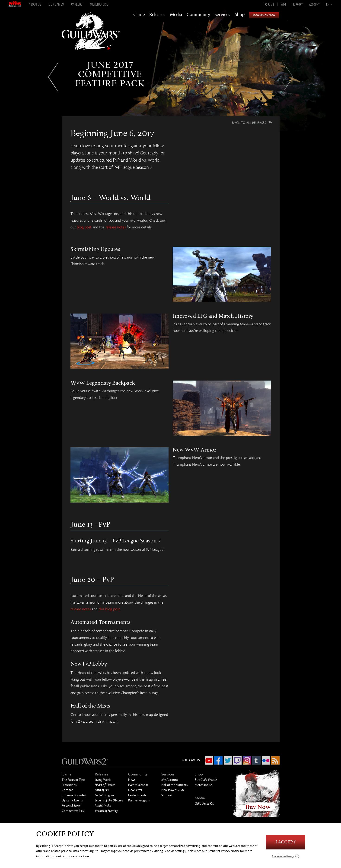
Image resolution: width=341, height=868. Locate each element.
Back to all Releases (249, 123)
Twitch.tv (237, 760)
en (328, 4)
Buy (206, 780)
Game (139, 15)
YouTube (209, 760)
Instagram (247, 760)
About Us (35, 4)
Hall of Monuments (174, 785)
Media (176, 15)
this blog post (109, 609)
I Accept (286, 842)
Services (222, 15)
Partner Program (139, 800)
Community (198, 15)
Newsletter (135, 790)
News (132, 780)
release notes (116, 227)
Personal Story (71, 806)
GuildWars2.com (91, 36)
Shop (240, 15)
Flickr (266, 760)
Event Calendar (138, 785)
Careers (77, 4)
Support (298, 4)
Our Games (56, 4)
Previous (53, 77)
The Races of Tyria (73, 780)
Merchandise (99, 4)
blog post (84, 227)
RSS (275, 760)
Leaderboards (137, 795)
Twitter (228, 760)
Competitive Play (73, 811)
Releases (157, 15)
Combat (67, 790)
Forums (269, 4)
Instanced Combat (74, 795)
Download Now (264, 15)
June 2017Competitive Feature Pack (110, 74)
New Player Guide (173, 790)
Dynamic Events (72, 800)
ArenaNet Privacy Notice (223, 851)
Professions (69, 785)
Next (288, 77)
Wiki (283, 4)
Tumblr (256, 760)
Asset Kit (204, 804)
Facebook (218, 760)
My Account (170, 780)
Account (314, 4)
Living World (103, 780)
